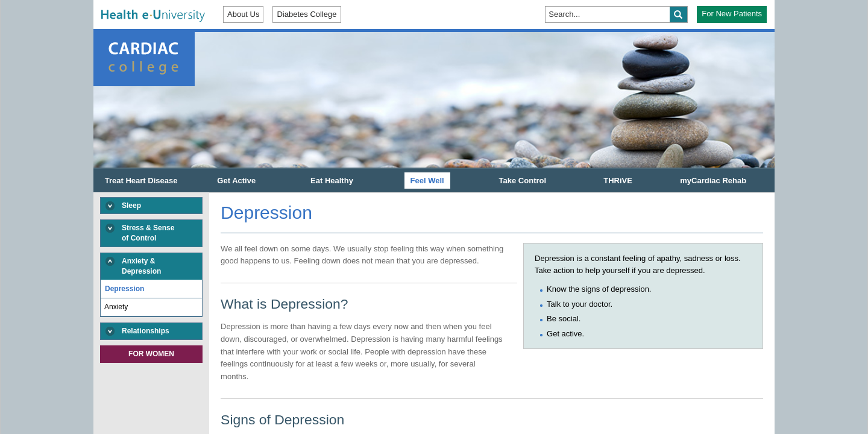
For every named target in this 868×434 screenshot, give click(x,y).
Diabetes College (307, 14)
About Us (243, 14)
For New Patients (732, 14)
